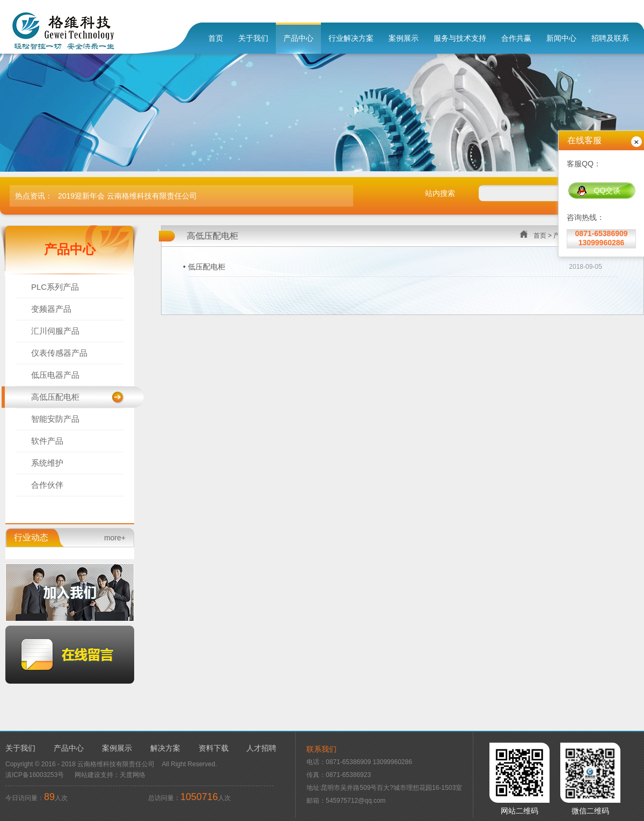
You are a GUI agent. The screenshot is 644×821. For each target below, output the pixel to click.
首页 (216, 38)
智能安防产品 (55, 419)
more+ (115, 538)
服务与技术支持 (460, 38)
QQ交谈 (599, 191)
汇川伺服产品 (55, 331)
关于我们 (253, 38)
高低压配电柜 (55, 397)
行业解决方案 (351, 38)
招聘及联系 (610, 38)
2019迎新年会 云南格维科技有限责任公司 (127, 196)
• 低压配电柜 (204, 267)
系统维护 (47, 463)
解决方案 (165, 748)
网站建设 (87, 775)
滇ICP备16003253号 (35, 775)
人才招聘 (261, 748)
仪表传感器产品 (59, 353)
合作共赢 (516, 38)
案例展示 (404, 38)
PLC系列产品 (55, 287)
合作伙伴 (47, 485)
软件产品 (47, 441)
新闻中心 (561, 38)
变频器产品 (51, 309)
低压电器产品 (55, 375)
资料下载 (214, 748)
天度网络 (133, 775)
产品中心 (298, 38)
